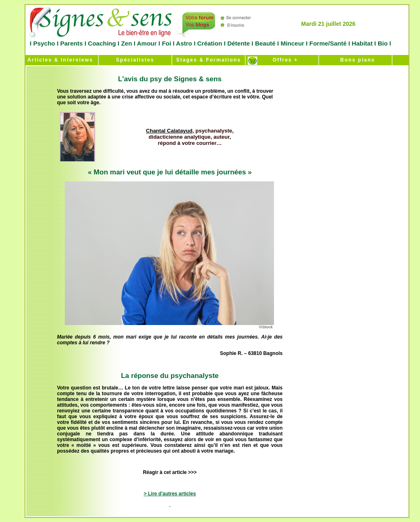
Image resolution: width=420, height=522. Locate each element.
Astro (184, 43)
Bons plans (355, 60)
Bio (383, 43)
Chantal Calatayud (169, 131)
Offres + (282, 60)
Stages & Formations (208, 60)
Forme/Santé (328, 43)
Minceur (292, 43)
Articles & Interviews (59, 60)
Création (210, 43)
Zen (127, 43)
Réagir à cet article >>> (170, 472)
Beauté (265, 43)
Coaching (102, 43)
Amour (146, 43)
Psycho (43, 43)
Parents (72, 43)
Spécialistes (135, 60)
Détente (239, 43)
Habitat (362, 43)
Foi (166, 43)
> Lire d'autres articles (170, 494)
